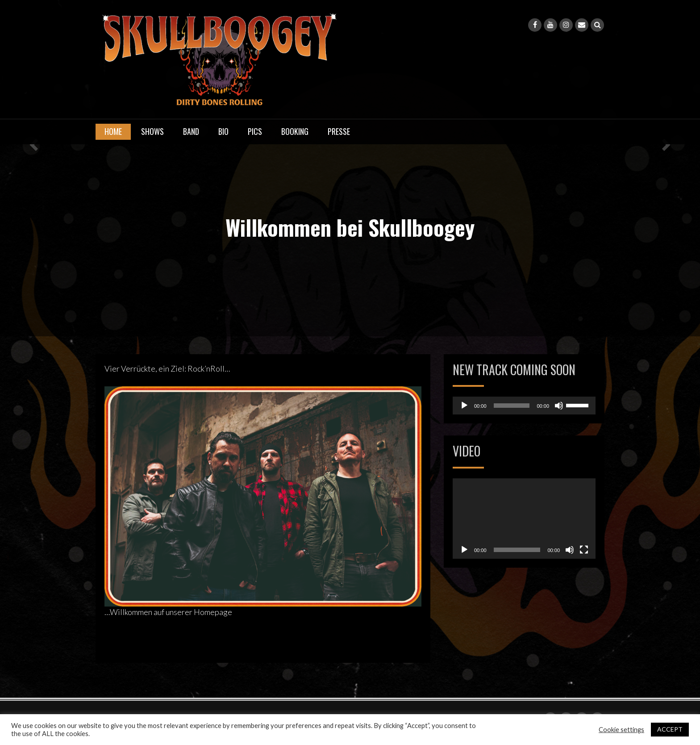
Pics (255, 131)
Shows (152, 131)
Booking (295, 131)
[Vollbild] (584, 550)
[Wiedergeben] (464, 406)
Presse (339, 131)
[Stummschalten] (559, 406)
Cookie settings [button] (621, 730)
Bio (223, 131)
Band (191, 131)
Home (113, 131)
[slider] (512, 406)
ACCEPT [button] (670, 729)
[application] (524, 406)
